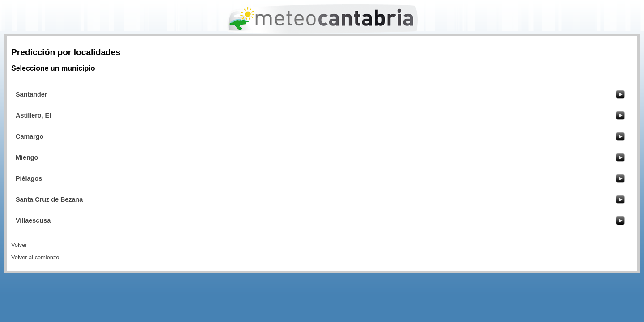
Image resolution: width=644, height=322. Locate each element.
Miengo (27, 157)
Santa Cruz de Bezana (49, 199)
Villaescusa (33, 220)
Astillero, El (33, 115)
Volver (19, 245)
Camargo (30, 136)
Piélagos (29, 178)
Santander (31, 94)
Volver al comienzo (35, 257)
